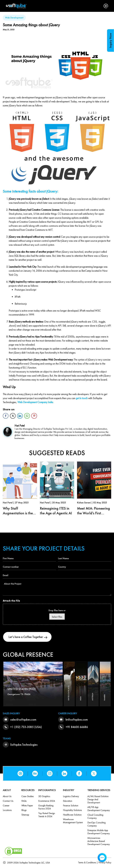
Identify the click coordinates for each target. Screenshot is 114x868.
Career (6, 806)
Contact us (8, 801)
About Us (7, 797)
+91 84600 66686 (77, 728)
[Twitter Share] (13, 416)
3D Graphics (44, 797)
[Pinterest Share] (34, 416)
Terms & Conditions (87, 863)
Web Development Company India (35, 402)
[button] (106, 6)
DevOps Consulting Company (96, 825)
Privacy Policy (105, 863)
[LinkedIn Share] (20, 416)
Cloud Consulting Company (95, 817)
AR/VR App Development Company (99, 809)
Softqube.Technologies (24, 745)
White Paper (27, 806)
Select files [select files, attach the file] (57, 617)
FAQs (24, 801)
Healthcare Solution (72, 815)
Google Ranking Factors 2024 (46, 808)
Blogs (24, 811)
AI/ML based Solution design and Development (98, 800)
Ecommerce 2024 (47, 801)
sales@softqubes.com (23, 720)
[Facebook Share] (6, 416)
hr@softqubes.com (77, 720)
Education (68, 801)
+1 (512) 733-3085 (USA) (26, 728)
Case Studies (28, 797)
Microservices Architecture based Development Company (99, 842)
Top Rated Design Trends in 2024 (47, 815)
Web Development (14, 18)
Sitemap (25, 815)
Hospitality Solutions (72, 811)
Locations (7, 811)
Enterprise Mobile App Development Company (99, 832)
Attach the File (11, 601)
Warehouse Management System (73, 821)
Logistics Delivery (71, 797)
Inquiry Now (110, 40)
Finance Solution (71, 806)
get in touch (82, 398)
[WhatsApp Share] (27, 416)
